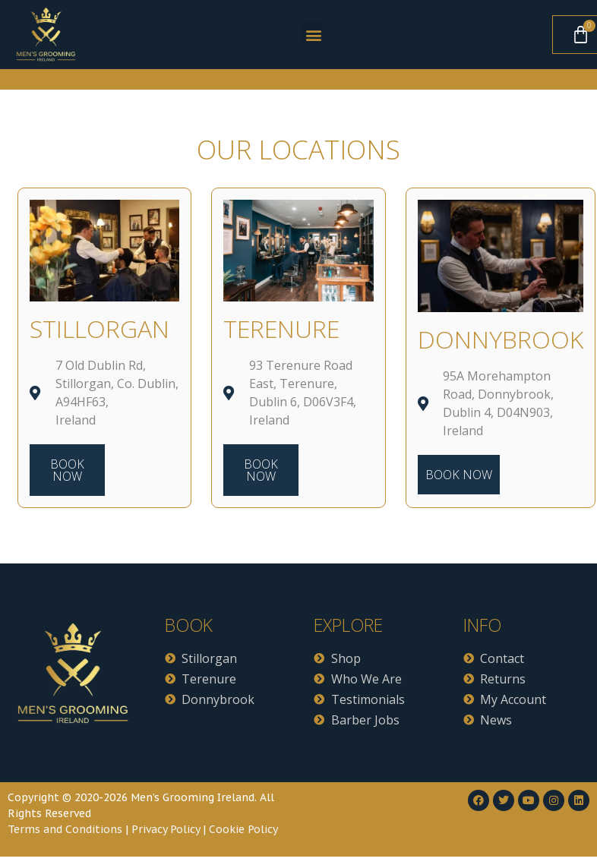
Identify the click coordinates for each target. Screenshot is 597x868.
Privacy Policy (166, 829)
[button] (314, 35)
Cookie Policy (243, 829)
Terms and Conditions (65, 829)
